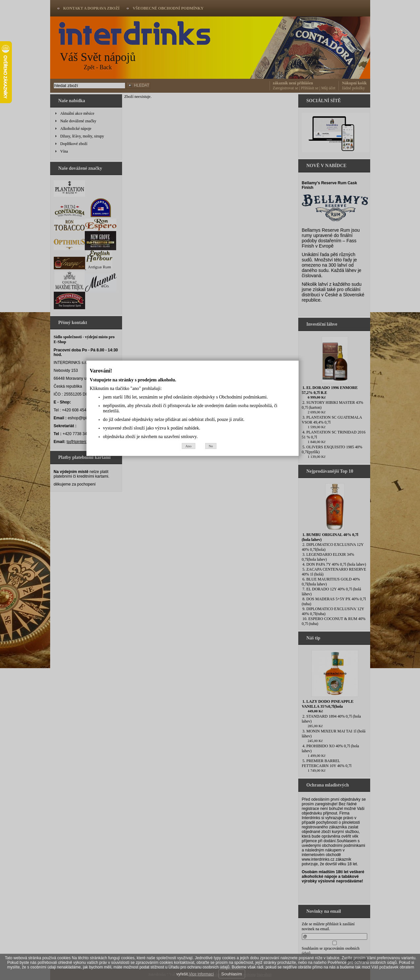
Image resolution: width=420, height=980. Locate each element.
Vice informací (201, 974)
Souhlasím (232, 974)
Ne (228, 528)
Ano (206, 528)
